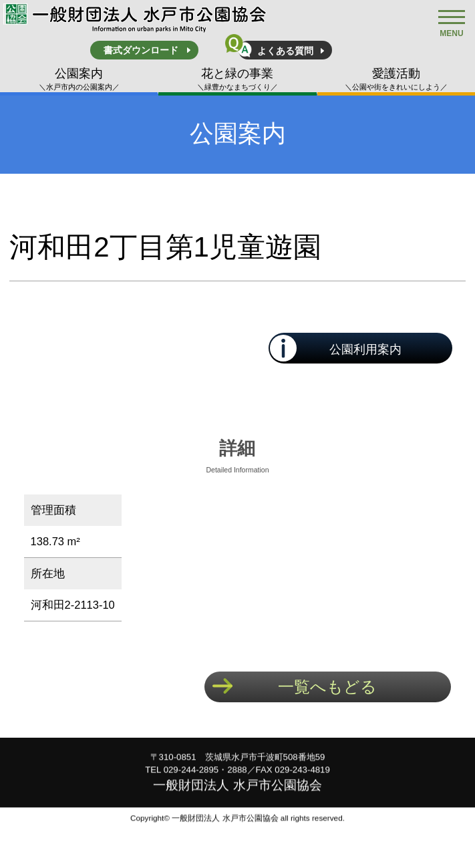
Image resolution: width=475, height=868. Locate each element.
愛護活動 (396, 80)
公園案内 (79, 80)
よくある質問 (285, 51)
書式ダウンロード (141, 50)
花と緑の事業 (237, 80)
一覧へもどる (327, 687)
